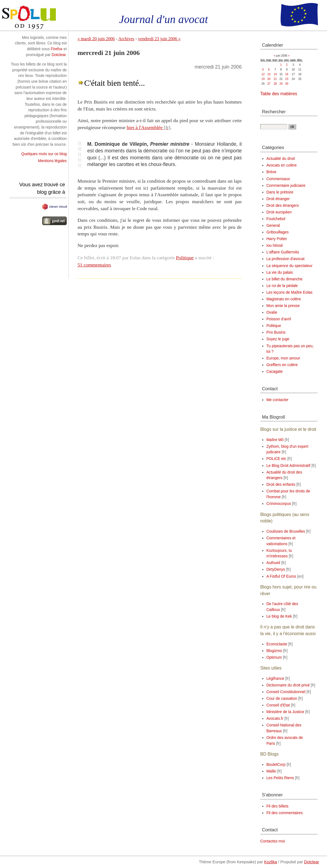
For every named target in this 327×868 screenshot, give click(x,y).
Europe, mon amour (283, 358)
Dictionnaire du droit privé (288, 685)
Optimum (274, 657)
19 (263, 79)
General (273, 226)
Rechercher (274, 112)
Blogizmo (274, 651)
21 (275, 79)
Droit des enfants (281, 485)
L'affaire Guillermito (283, 252)
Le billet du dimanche (284, 279)
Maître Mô (275, 440)
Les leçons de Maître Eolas (289, 292)
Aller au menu (42, 3)
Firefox (57, 49)
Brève (271, 172)
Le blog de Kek (279, 616)
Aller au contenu (14, 3)
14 (275, 74)
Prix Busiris (276, 332)
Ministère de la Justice (285, 712)
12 (263, 74)
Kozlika (271, 862)
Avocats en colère (282, 165)
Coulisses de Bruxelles (286, 531)
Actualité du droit (281, 159)
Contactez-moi (273, 841)
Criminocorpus (279, 504)
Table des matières (279, 94)
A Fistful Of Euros (281, 576)
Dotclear (59, 55)
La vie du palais (280, 272)
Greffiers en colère (282, 365)
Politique (185, 258)
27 (269, 84)
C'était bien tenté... (115, 83)
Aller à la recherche (73, 3)
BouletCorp (276, 765)
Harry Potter (277, 239)
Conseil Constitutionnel (286, 692)
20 (269, 79)
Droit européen (279, 212)
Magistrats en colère (284, 299)
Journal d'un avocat (163, 19)
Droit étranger (278, 199)
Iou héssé (275, 246)
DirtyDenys (276, 569)
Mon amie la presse (283, 306)
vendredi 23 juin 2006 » (159, 39)
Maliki (271, 771)
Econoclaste (277, 644)
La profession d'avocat (285, 259)
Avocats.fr (275, 719)
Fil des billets (277, 806)
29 (281, 84)
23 (287, 79)
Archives (126, 39)
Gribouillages (278, 232)
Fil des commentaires (285, 813)
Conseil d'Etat (278, 705)
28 (275, 84)
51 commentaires (94, 265)
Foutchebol (276, 219)
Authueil (273, 563)
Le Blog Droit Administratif (288, 466)
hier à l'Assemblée (144, 127)
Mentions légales (52, 161)
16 (287, 74)
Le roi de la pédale (282, 286)
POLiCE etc (276, 459)
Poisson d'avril (279, 319)
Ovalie (272, 312)
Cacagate (275, 372)
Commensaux (278, 179)
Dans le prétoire (280, 192)
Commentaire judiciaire (286, 186)
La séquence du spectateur (289, 266)
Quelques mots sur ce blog (44, 154)
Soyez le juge (278, 339)
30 (287, 84)
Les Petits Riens (280, 778)
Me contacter (277, 400)
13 (269, 74)
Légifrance (275, 679)
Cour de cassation (282, 699)
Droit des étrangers (283, 206)
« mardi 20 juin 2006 (96, 39)
